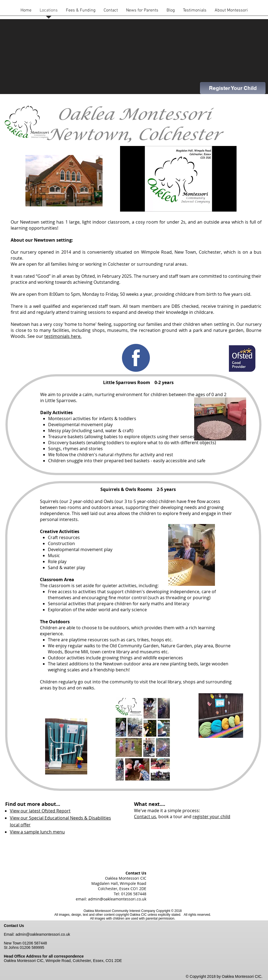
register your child (211, 817)
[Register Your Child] (233, 88)
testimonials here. (63, 336)
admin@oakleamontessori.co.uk (117, 899)
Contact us (145, 817)
